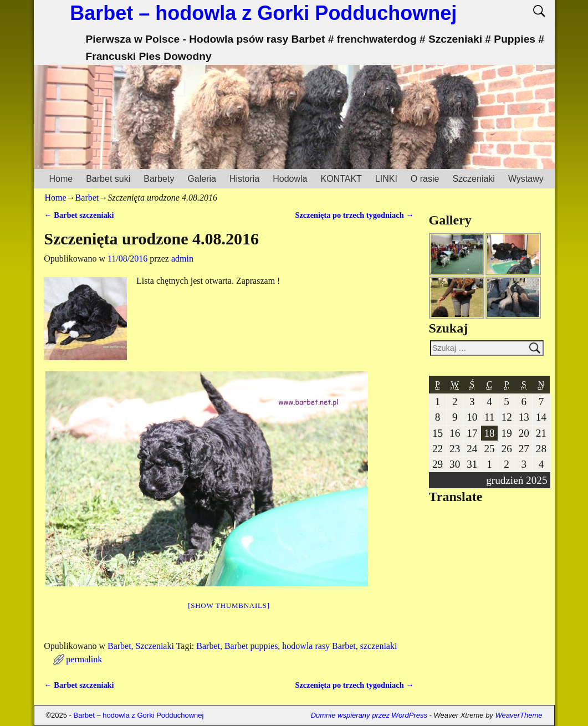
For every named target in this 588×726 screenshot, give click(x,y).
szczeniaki (379, 646)
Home (61, 179)
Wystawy (526, 179)
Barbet (87, 198)
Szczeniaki (473, 179)
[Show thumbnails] (229, 605)
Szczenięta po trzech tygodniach (354, 215)
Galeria (202, 179)
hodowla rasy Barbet (319, 646)
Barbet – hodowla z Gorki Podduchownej (263, 13)
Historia (244, 179)
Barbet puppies (251, 646)
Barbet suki (108, 179)
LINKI (386, 179)
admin (182, 259)
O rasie (425, 179)
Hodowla (290, 179)
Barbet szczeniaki (79, 215)
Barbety (159, 179)
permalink (84, 659)
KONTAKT (341, 179)
